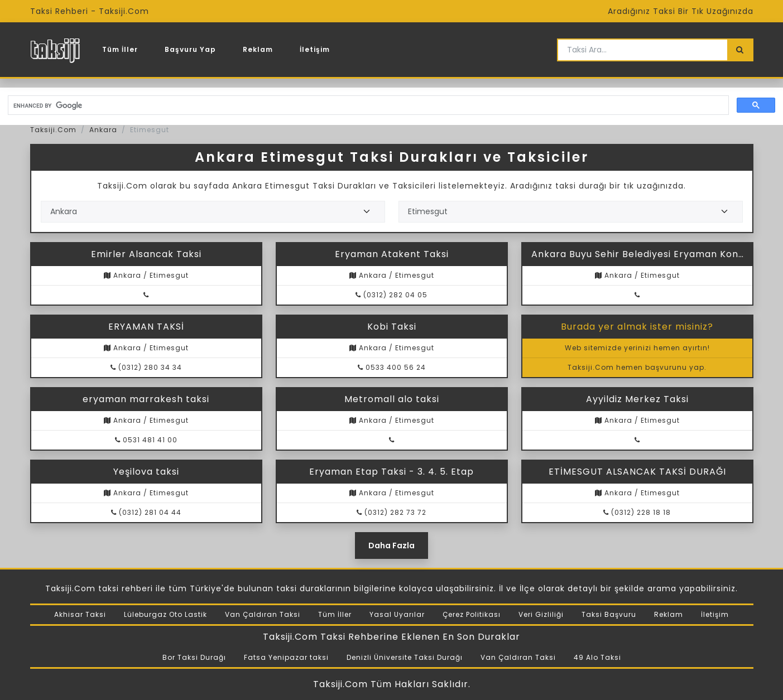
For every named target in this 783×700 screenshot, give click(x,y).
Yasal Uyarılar (397, 614)
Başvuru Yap (190, 49)
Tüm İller (120, 49)
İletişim (315, 49)
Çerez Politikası (472, 614)
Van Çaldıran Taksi (263, 614)
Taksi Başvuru (609, 614)
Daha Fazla (391, 545)
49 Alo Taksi (597, 657)
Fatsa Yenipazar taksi (286, 657)
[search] (367, 105)
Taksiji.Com (53, 130)
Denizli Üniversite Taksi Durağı (405, 657)
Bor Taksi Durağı (194, 657)
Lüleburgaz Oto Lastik (165, 614)
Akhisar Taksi (80, 614)
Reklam (258, 49)
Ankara (103, 130)
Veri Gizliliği (541, 614)
